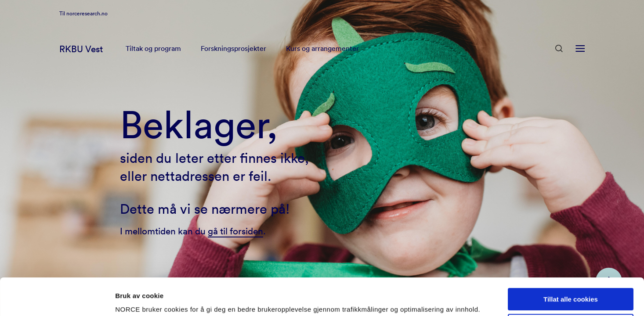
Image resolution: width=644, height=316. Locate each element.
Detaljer (127, 299)
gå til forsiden (235, 231)
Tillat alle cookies (571, 264)
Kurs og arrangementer (322, 61)
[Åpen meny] (580, 61)
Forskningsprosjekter (233, 61)
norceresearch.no (87, 24)
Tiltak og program (153, 61)
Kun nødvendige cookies (571, 290)
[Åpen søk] (559, 60)
